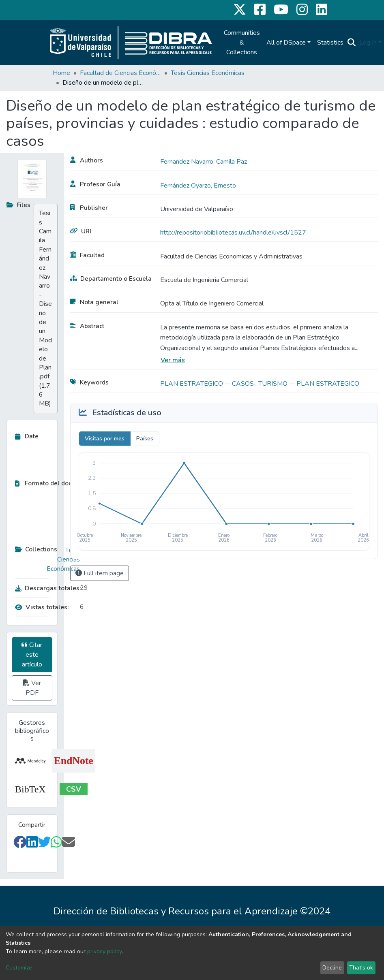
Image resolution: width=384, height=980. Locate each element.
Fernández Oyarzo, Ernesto (198, 186)
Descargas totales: (45, 588)
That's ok (361, 968)
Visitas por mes (105, 439)
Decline (332, 968)
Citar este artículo (32, 655)
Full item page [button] (100, 573)
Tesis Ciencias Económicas (208, 73)
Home (61, 73)
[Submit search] (352, 43)
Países (145, 439)
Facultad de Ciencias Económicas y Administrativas (120, 73)
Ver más (173, 360)
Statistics (330, 43)
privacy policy (104, 951)
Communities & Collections (242, 43)
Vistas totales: (42, 607)
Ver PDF (32, 688)
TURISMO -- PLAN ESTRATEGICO (309, 384)
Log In (368, 43)
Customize (19, 968)
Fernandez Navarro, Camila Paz (204, 162)
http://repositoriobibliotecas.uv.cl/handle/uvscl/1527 (233, 233)
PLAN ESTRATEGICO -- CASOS (208, 384)
